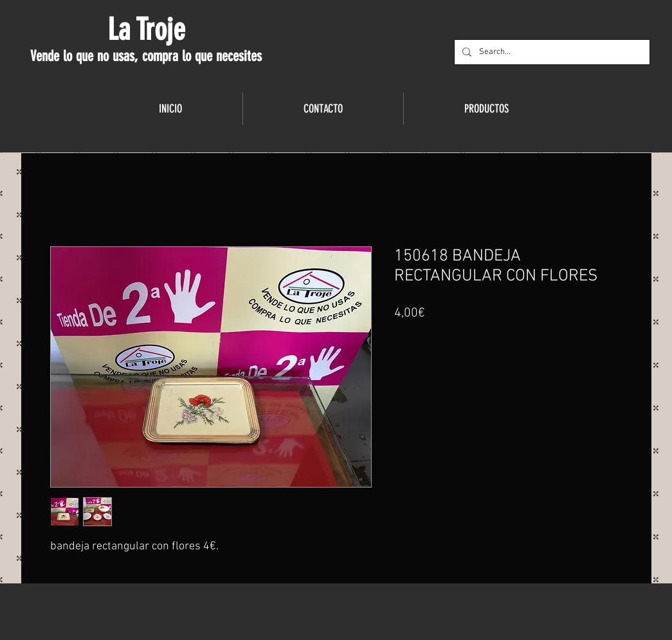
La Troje (146, 30)
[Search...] (551, 52)
